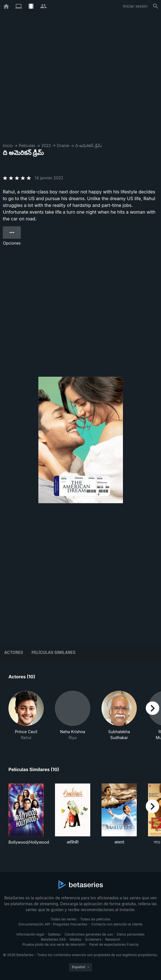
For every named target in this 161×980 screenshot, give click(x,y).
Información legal (30, 934)
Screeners (93, 939)
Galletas (54, 934)
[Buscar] (156, 6)
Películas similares (54, 652)
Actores (14, 652)
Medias (75, 939)
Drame (63, 145)
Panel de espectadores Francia (114, 944)
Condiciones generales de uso (89, 934)
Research (113, 939)
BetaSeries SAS (53, 939)
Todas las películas (95, 919)
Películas (27, 145)
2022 (46, 145)
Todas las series (63, 919)
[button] (26, 716)
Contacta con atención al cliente (117, 924)
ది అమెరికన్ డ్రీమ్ (89, 145)
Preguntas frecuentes (70, 924)
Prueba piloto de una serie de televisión (54, 944)
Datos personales (131, 934)
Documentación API (34, 924)
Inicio (8, 145)
